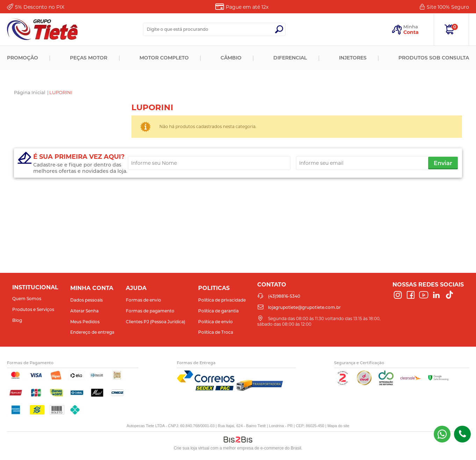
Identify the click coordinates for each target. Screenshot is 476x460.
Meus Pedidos (85, 322)
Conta (411, 32)
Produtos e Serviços (33, 309)
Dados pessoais (86, 300)
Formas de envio (143, 300)
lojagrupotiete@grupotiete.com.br (304, 307)
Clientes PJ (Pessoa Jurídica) (156, 322)
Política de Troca (216, 332)
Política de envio (215, 322)
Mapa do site (338, 426)
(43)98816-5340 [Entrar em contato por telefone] (462, 434)
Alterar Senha (84, 311)
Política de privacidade (222, 300)
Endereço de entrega (92, 332)
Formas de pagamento (150, 311)
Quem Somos (27, 299)
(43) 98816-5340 (442, 434)
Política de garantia (218, 311)
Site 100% (448, 7)
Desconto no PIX (40, 7)
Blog (17, 320)
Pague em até (247, 7)
